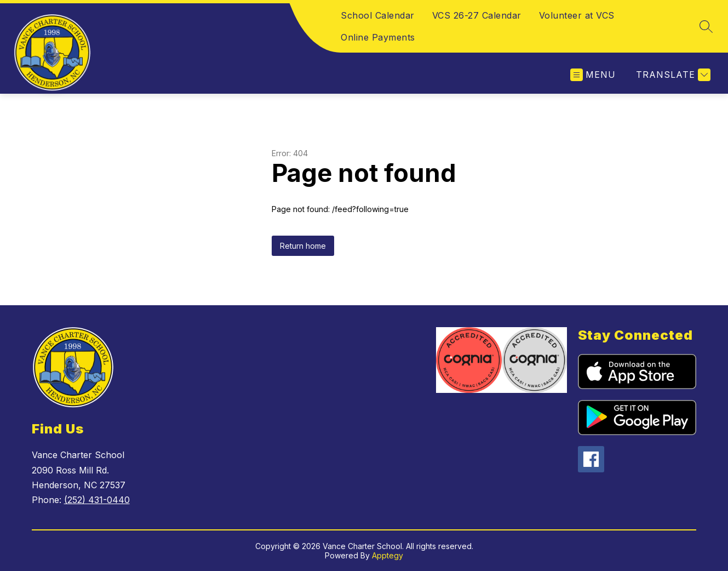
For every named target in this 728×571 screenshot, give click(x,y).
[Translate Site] (672, 75)
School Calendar (378, 15)
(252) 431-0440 (97, 500)
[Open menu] (593, 75)
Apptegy (388, 555)
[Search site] (706, 26)
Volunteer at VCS (577, 15)
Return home (303, 246)
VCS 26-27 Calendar (477, 15)
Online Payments (378, 37)
